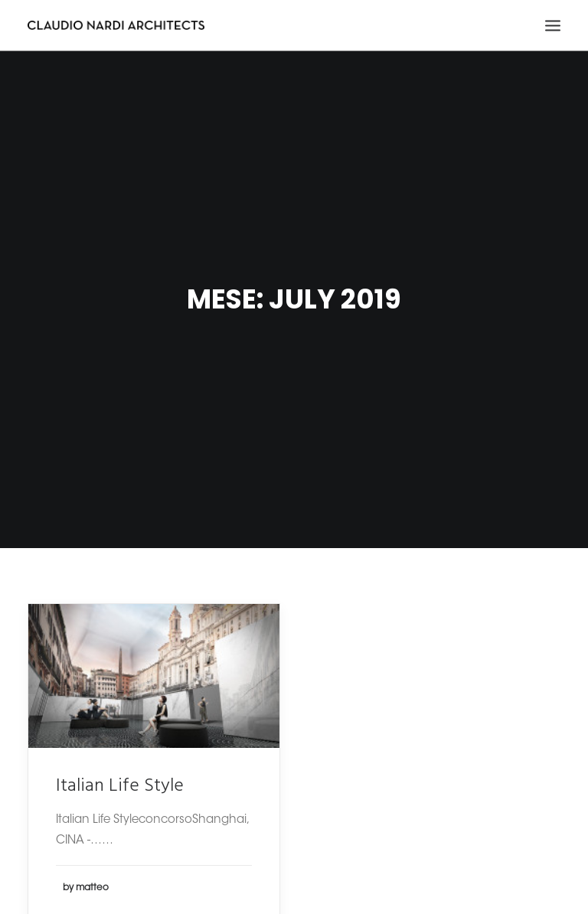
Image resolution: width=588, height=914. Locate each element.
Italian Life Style (120, 777)
